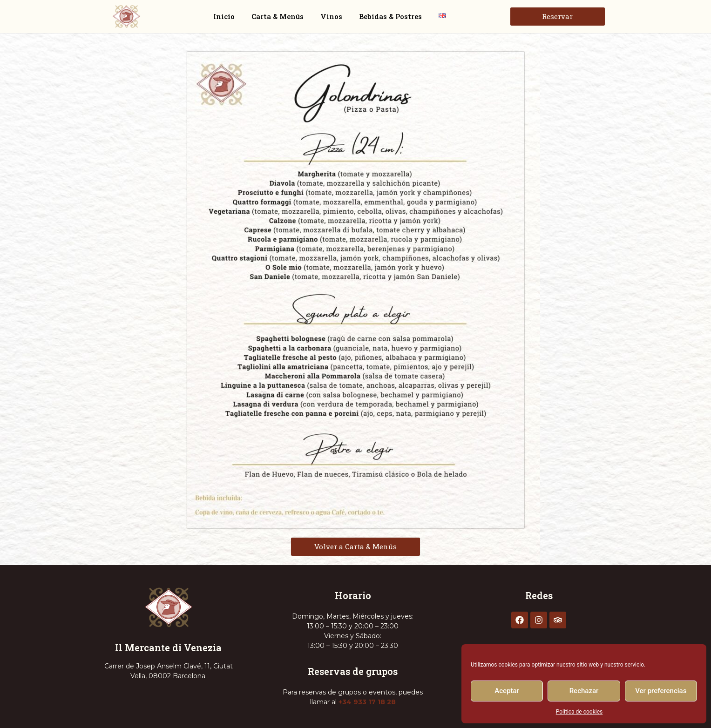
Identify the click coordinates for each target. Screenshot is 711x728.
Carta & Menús (278, 16)
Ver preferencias (661, 691)
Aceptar (507, 691)
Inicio (224, 16)
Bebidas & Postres (390, 16)
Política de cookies (579, 712)
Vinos (331, 16)
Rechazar (584, 691)
